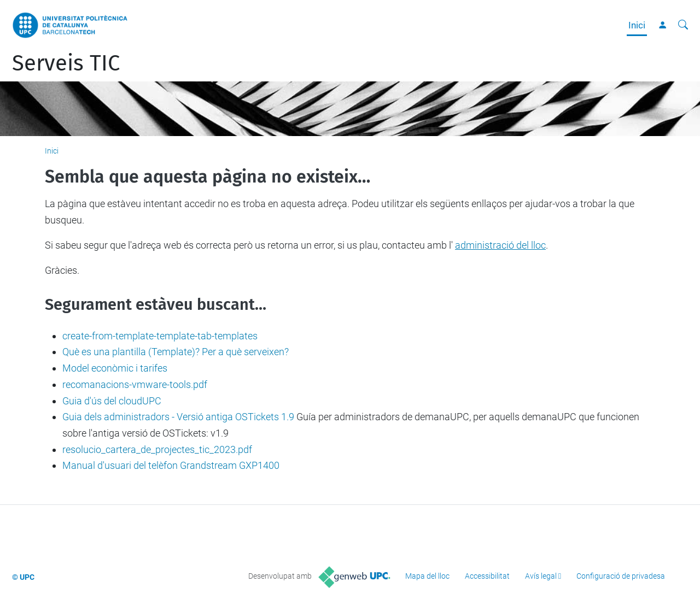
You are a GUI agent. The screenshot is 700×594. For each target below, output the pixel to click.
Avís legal (541, 576)
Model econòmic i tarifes (115, 368)
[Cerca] (683, 25)
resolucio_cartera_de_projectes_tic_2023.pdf (157, 449)
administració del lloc (500, 245)
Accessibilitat (487, 576)
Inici (637, 25)
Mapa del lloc (427, 576)
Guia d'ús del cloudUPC (112, 401)
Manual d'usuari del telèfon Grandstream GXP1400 (171, 465)
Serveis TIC (66, 63)
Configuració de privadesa (621, 576)
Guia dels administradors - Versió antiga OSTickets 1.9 (178, 417)
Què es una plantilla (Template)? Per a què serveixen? (176, 352)
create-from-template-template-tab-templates (160, 336)
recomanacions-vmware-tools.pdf (135, 384)
